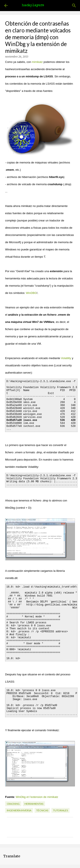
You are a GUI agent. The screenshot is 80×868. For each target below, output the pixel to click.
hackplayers (33, 6)
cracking (13, 804)
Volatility (66, 358)
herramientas (34, 804)
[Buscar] (74, 6)
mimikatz (37, 62)
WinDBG (31, 293)
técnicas (42, 810)
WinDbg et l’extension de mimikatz (37, 797)
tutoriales (60, 810)
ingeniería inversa (19, 810)
